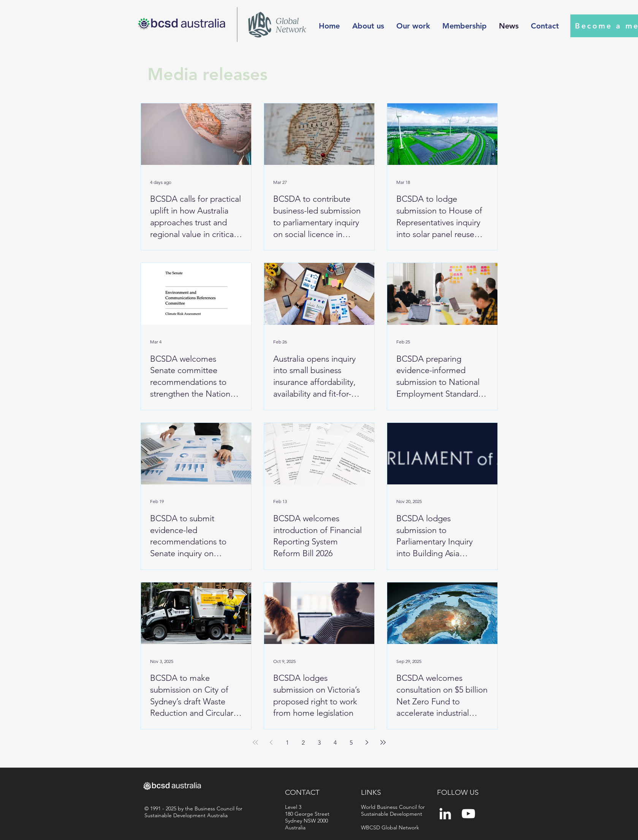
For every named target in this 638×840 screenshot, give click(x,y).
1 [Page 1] (287, 743)
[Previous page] (271, 742)
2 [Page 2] (303, 743)
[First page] (255, 742)
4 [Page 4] (335, 743)
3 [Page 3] (319, 743)
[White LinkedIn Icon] (445, 814)
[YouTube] (468, 814)
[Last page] (383, 742)
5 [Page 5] (351, 743)
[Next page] (367, 742)
